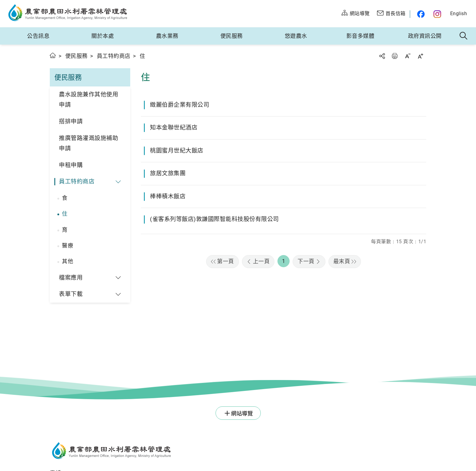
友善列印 (395, 56)
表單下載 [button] (71, 294)
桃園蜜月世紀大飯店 (177, 151)
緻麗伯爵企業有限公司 (180, 105)
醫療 (68, 246)
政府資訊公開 (425, 36)
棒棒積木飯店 (168, 196)
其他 (68, 261)
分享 (382, 56)
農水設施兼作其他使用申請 (88, 100)
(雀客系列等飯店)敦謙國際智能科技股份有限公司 (214, 219)
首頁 (53, 55)
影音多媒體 (360, 36)
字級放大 (420, 56)
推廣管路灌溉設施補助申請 (88, 143)
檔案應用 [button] (71, 278)
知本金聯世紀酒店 (174, 128)
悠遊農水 (296, 36)
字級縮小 (408, 56)
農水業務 (167, 36)
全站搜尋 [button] (464, 36)
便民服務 (232, 36)
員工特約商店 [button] (77, 182)
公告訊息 (38, 36)
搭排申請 (71, 121)
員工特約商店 (114, 56)
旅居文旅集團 (168, 173)
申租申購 (71, 165)
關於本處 (103, 36)
